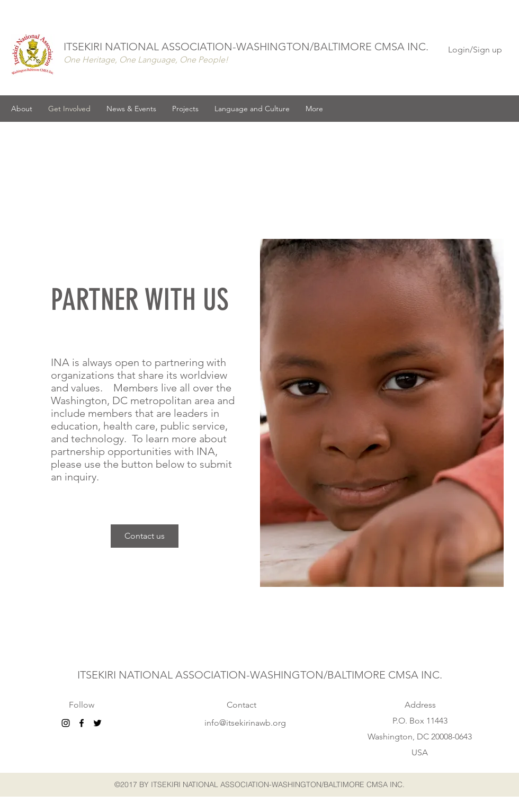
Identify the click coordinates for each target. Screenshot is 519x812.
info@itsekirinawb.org (245, 723)
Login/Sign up (475, 50)
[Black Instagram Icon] (66, 723)
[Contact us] (145, 536)
